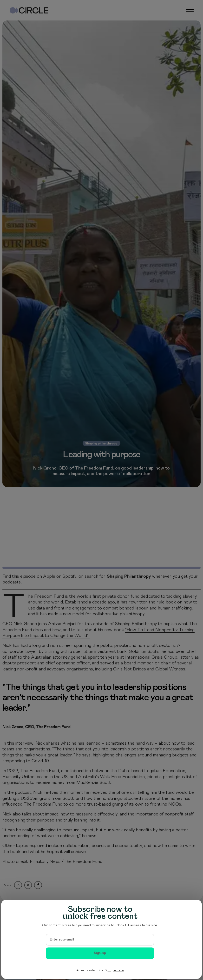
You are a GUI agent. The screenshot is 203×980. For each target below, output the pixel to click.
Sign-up (100, 953)
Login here (116, 970)
